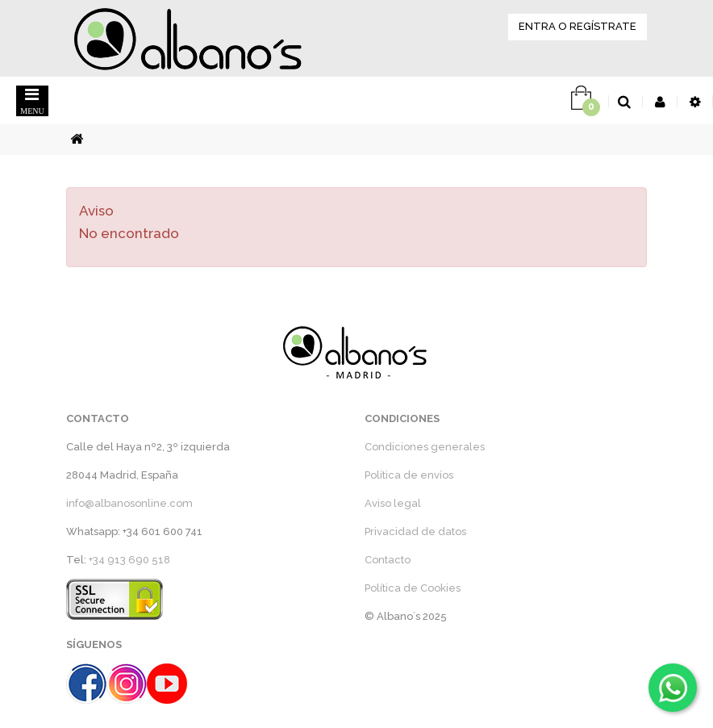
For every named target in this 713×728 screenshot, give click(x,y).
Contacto (388, 560)
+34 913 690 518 (129, 560)
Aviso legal (393, 503)
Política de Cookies (413, 588)
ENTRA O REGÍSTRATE (577, 26)
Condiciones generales (425, 447)
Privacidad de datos (415, 531)
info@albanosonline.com (129, 503)
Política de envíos (409, 475)
